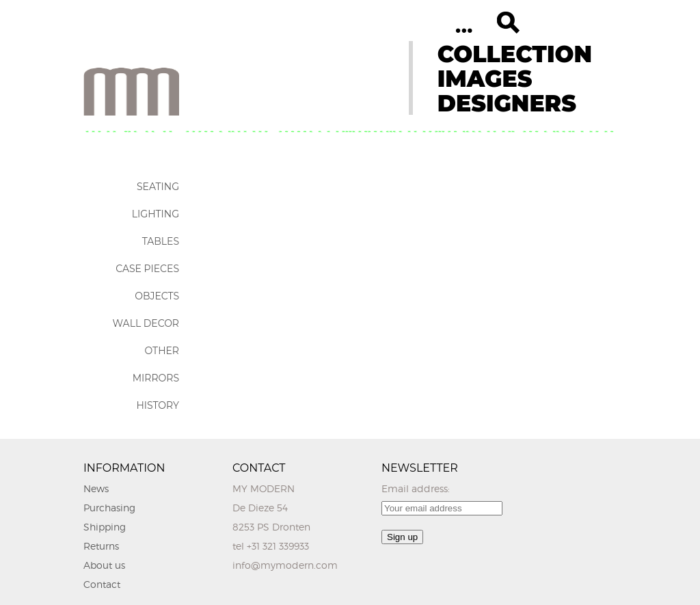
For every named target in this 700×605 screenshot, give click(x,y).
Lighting (156, 214)
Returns (101, 546)
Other (162, 351)
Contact (102, 584)
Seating (158, 187)
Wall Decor (146, 323)
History (158, 405)
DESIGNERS (507, 103)
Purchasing (109, 508)
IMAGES (485, 79)
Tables (161, 241)
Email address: (416, 488)
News (96, 488)
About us (104, 565)
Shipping (105, 527)
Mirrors (156, 378)
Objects (157, 296)
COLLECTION (515, 54)
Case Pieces (147, 269)
